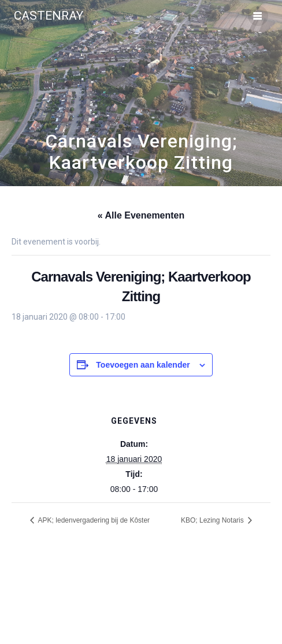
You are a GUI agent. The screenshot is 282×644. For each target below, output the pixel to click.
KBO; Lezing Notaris (213, 520)
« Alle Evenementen (141, 215)
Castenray (49, 16)
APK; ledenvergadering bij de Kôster (93, 520)
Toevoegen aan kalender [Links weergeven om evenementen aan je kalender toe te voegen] (143, 365)
